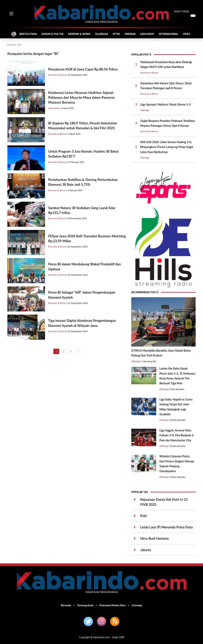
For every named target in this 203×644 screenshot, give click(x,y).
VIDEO (187, 34)
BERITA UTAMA (28, 34)
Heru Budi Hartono (154, 538)
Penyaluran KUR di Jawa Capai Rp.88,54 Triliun (83, 69)
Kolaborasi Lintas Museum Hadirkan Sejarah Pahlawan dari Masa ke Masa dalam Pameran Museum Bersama (81, 98)
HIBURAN (130, 34)
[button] (11, 14)
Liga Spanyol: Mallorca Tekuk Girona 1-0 (165, 104)
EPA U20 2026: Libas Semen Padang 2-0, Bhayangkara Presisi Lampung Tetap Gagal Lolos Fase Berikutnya (167, 147)
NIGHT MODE (182, 11)
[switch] (193, 16)
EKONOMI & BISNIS (79, 34)
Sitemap (137, 605)
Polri (144, 516)
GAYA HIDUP (147, 34)
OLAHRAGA (102, 34)
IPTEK (116, 34)
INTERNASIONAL (169, 34)
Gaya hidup (54, 108)
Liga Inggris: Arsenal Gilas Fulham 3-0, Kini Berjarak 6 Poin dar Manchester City (177, 435)
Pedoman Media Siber (113, 605)
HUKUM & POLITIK (53, 34)
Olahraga (145, 110)
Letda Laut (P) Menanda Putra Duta (166, 527)
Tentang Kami (85, 605)
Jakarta (146, 550)
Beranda (11, 45)
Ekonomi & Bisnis (57, 75)
